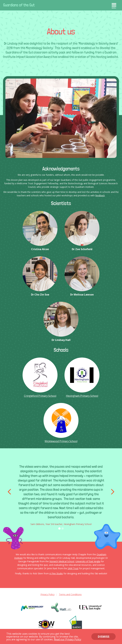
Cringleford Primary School (40, 396)
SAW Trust (73, 568)
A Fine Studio (56, 573)
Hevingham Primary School (82, 396)
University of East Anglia (88, 561)
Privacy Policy (47, 594)
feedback (100, 195)
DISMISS (103, 637)
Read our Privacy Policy (68, 639)
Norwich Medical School (62, 561)
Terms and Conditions (70, 594)
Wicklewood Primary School (61, 441)
